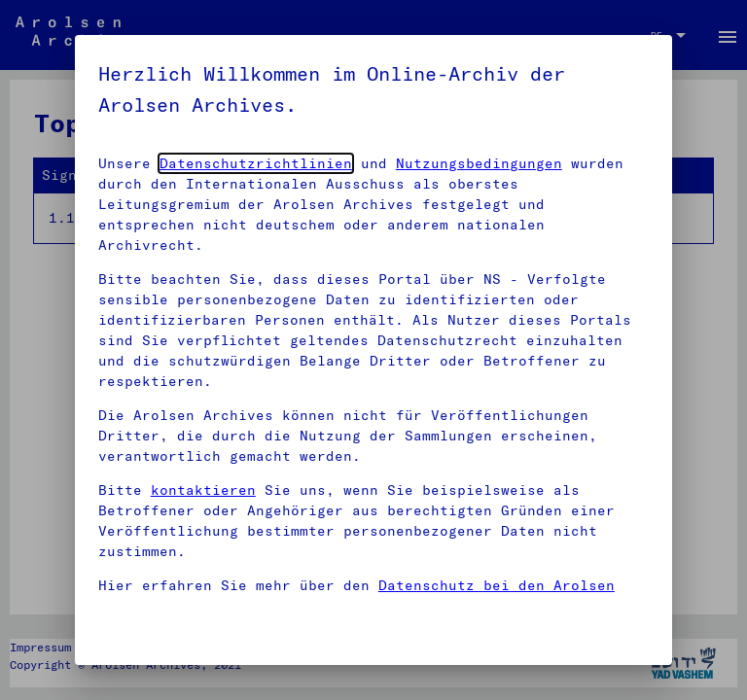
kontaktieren (203, 490)
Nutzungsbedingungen (479, 163)
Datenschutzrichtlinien (256, 163)
